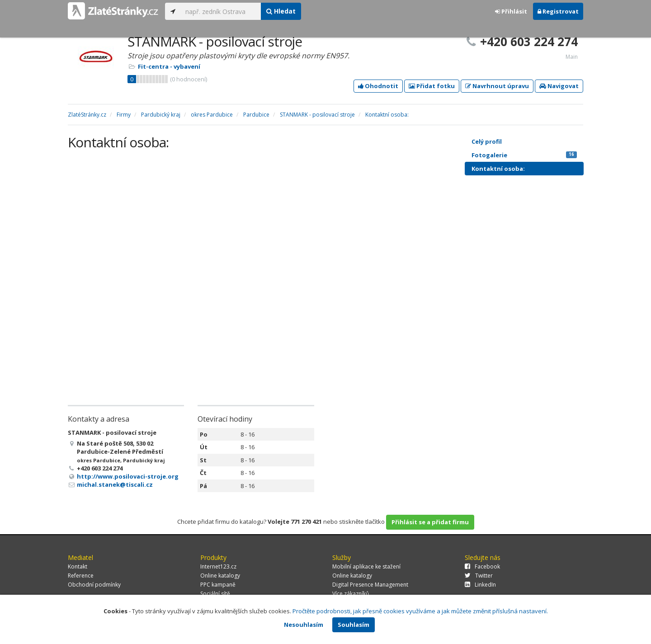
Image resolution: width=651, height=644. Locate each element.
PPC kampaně (218, 585)
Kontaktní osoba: (498, 169)
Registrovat (558, 11)
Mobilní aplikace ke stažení (366, 566)
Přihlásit (511, 11)
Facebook (482, 566)
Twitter (479, 576)
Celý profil (487, 141)
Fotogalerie (524, 155)
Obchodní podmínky (94, 585)
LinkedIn (480, 585)
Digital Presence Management (370, 585)
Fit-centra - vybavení (169, 66)
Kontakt (78, 566)
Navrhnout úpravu (497, 86)
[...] (221, 11)
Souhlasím (354, 625)
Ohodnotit (378, 86)
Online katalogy (220, 576)
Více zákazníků (351, 594)
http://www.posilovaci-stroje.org (128, 476)
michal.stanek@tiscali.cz (115, 484)
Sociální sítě (215, 594)
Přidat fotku (432, 86)
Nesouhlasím (304, 625)
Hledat (281, 11)
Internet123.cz (218, 566)
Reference (81, 576)
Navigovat (559, 86)
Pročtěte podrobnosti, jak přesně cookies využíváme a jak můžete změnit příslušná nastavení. (420, 611)
